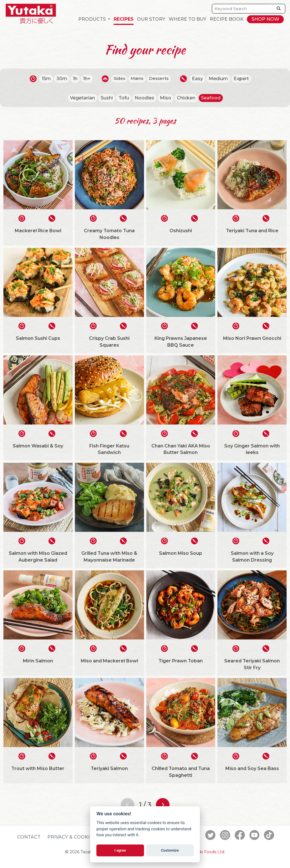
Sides (118, 79)
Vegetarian (82, 98)
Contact (29, 837)
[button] (94, 19)
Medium (220, 79)
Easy (199, 79)
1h (73, 79)
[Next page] (163, 805)
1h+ (85, 79)
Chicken (186, 98)
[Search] (243, 9)
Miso (166, 98)
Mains (137, 79)
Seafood (211, 98)
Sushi (107, 98)
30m (60, 79)
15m (45, 79)
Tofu (124, 98)
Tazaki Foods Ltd (208, 852)
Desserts (160, 79)
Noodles (144, 98)
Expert (243, 79)
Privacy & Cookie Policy (80, 837)
